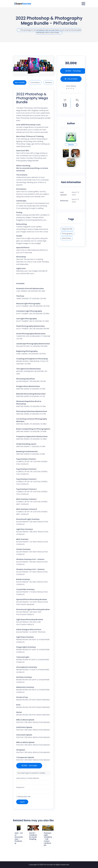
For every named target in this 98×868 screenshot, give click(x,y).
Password (20, 787)
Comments (35, 82)
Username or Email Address (28, 778)
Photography (67, 234)
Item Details (20, 82)
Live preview (71, 79)
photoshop (66, 238)
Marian (71, 145)
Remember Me (23, 797)
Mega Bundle (67, 229)
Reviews (49, 82)
